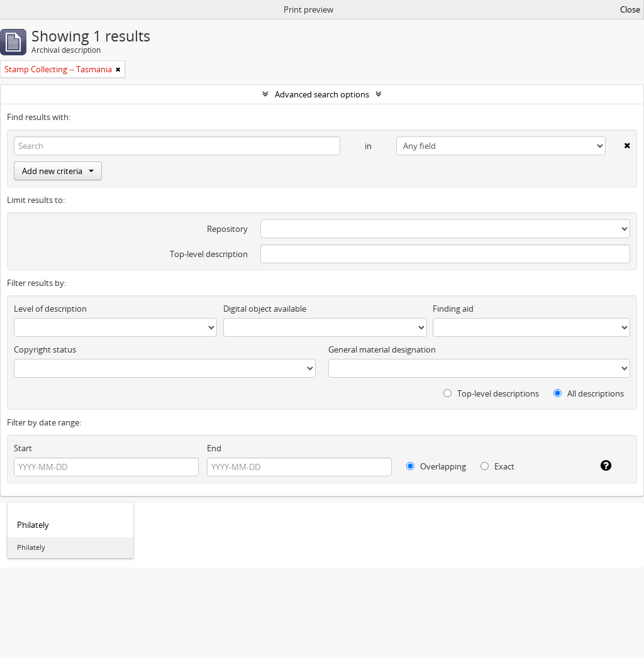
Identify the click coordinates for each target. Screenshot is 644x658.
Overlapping (436, 466)
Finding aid (453, 309)
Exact (497, 466)
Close (630, 9)
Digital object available (265, 309)
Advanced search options (322, 94)
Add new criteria (58, 171)
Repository (227, 229)
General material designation (382, 349)
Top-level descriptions (491, 393)
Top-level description (209, 254)
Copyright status (45, 349)
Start (23, 448)
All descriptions (589, 393)
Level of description (50, 309)
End (214, 448)
